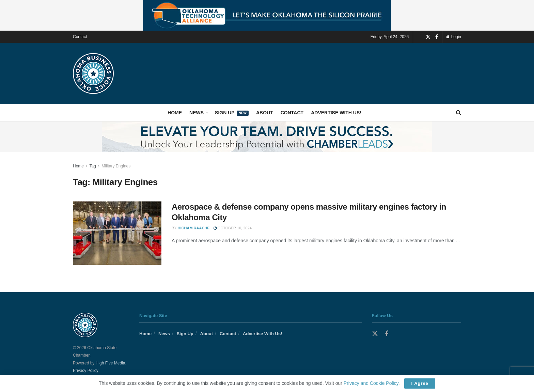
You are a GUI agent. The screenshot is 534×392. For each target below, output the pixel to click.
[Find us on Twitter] (428, 37)
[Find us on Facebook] (437, 37)
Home (175, 113)
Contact (80, 37)
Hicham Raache (194, 228)
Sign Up (232, 113)
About (265, 113)
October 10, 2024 (233, 228)
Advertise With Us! (336, 113)
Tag (92, 166)
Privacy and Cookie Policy (371, 383)
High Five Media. (111, 363)
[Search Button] (459, 113)
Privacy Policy (86, 371)
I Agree (420, 383)
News (197, 113)
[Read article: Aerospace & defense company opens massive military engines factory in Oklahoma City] (117, 233)
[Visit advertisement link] (267, 15)
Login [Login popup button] (454, 37)
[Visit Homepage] (93, 73)
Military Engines (116, 166)
